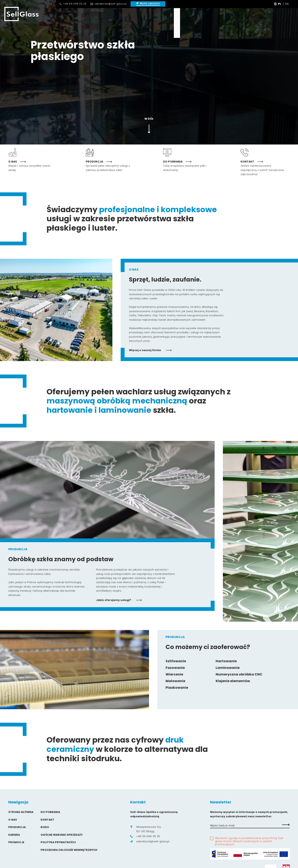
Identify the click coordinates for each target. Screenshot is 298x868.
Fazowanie (175, 668)
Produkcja (94, 23)
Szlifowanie (176, 661)
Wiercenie (174, 674)
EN (287, 4)
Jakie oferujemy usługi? (119, 600)
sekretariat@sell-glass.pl (109, 4)
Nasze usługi (44, 84)
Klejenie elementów (233, 681)
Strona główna (21, 812)
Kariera (126, 23)
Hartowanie (226, 661)
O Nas (64, 23)
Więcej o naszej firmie (150, 350)
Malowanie (175, 681)
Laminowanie (228, 668)
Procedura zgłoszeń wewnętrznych (69, 850)
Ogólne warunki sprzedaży (62, 835)
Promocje (16, 842)
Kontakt (193, 23)
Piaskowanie (177, 688)
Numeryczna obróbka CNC (239, 674)
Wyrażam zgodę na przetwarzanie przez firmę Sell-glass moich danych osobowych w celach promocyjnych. (250, 841)
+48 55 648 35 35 (73, 4)
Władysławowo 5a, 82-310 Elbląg (146, 829)
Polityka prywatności (58, 842)
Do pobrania (159, 23)
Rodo (45, 827)
